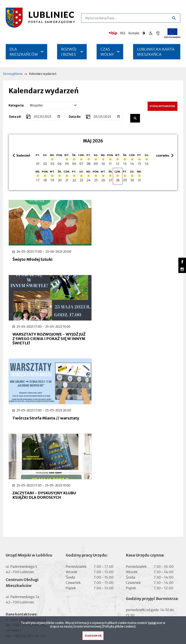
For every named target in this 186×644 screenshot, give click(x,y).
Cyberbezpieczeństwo (23, 540)
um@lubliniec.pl (32, 469)
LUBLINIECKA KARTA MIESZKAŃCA (156, 53)
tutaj (152, 624)
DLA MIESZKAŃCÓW (24, 52)
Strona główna (13, 74)
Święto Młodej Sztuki (32, 259)
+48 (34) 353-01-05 (29, 485)
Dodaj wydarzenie (163, 106)
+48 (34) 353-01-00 (29, 474)
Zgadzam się (93, 637)
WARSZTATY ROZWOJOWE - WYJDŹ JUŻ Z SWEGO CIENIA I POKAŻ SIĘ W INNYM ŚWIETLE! (136, 263)
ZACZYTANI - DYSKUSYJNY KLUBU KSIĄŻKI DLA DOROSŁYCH (131, 344)
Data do (74, 117)
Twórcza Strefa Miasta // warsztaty (46, 342)
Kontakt (134, 33)
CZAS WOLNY (107, 52)
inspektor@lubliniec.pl (37, 517)
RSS (123, 33)
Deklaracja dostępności (24, 534)
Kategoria (16, 105)
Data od (15, 117)
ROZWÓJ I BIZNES (69, 52)
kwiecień (21, 156)
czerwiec (163, 156)
